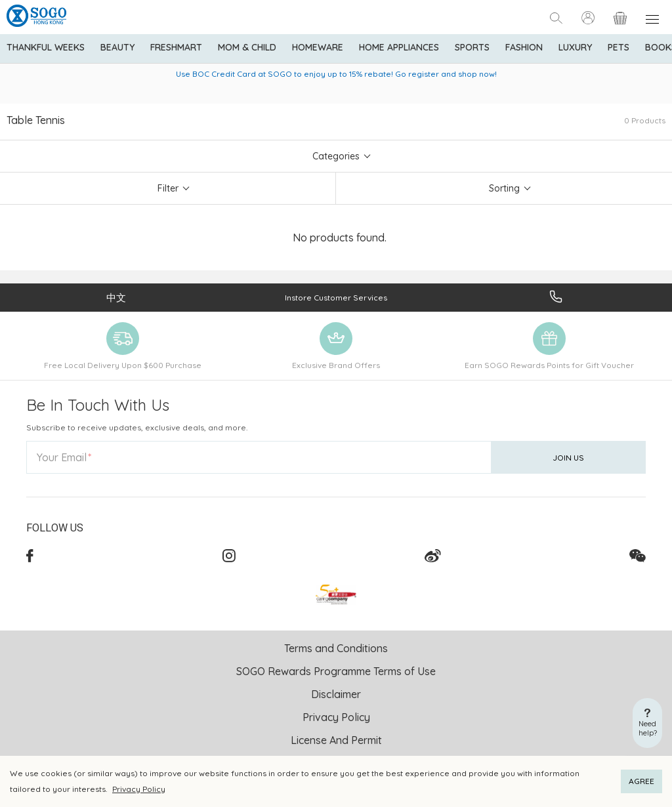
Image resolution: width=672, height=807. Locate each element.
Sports (472, 47)
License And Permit (336, 740)
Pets (619, 47)
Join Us (568, 458)
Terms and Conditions (336, 648)
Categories (336, 156)
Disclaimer (336, 694)
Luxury (575, 47)
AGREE (641, 781)
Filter (168, 188)
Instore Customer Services (336, 298)
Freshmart (176, 47)
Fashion (524, 47)
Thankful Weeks (46, 47)
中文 (116, 298)
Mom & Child (247, 47)
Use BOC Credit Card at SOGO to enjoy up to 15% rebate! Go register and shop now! (336, 74)
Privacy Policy (139, 789)
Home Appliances (399, 47)
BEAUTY (117, 47)
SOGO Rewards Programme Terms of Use (336, 671)
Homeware (318, 47)
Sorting (504, 188)
